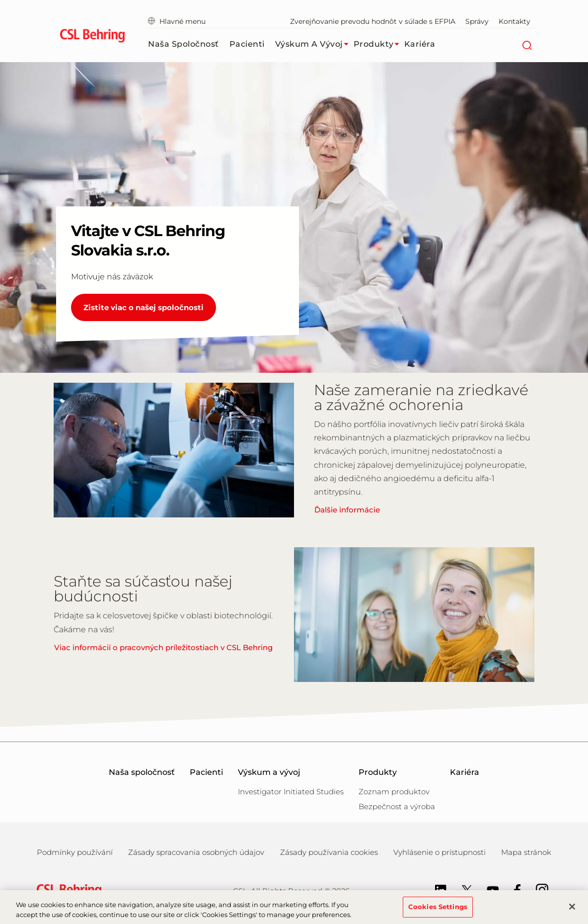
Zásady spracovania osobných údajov (196, 852)
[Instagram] (537, 889)
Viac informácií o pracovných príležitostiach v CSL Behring (163, 647)
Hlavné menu (177, 21)
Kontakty (514, 21)
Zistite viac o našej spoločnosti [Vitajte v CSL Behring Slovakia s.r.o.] (144, 307)
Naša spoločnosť (184, 44)
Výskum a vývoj (314, 44)
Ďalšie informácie (347, 510)
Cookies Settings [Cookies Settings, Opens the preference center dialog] (438, 911)
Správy (477, 21)
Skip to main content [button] (0, 0)
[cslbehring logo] (92, 37)
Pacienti (247, 44)
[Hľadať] (527, 44)
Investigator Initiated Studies (291, 792)
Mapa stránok (526, 852)
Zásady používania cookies (329, 852)
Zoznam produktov (394, 792)
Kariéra (420, 44)
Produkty (379, 44)
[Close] (572, 911)
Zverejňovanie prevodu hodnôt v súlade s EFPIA (373, 21)
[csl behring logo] (67, 890)
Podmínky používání (75, 852)
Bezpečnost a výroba (397, 806)
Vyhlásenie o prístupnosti (440, 852)
